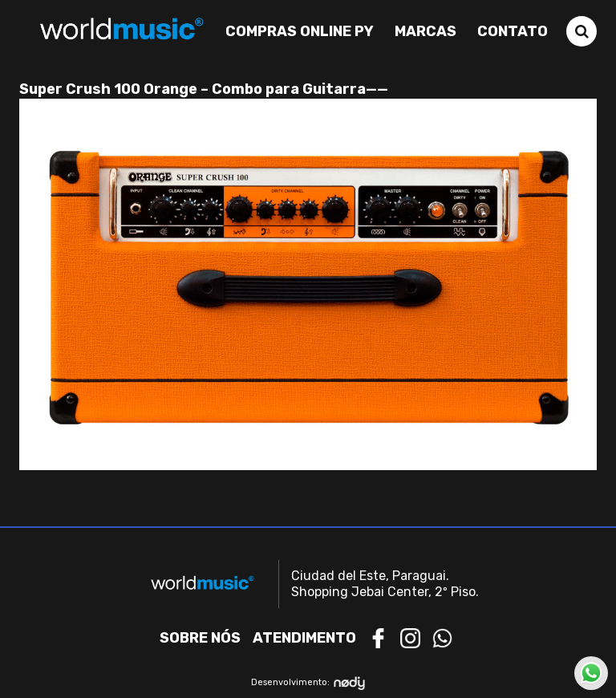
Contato (513, 31)
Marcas (426, 31)
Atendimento (304, 638)
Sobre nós (200, 638)
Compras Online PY (300, 31)
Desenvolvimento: (308, 683)
